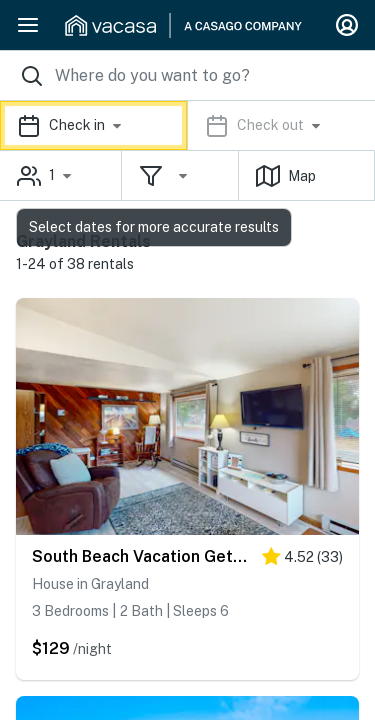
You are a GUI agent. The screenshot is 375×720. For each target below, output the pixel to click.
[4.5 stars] (302, 560)
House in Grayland (90, 584)
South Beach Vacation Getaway (142, 556)
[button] (187, 125)
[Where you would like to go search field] (187, 75)
